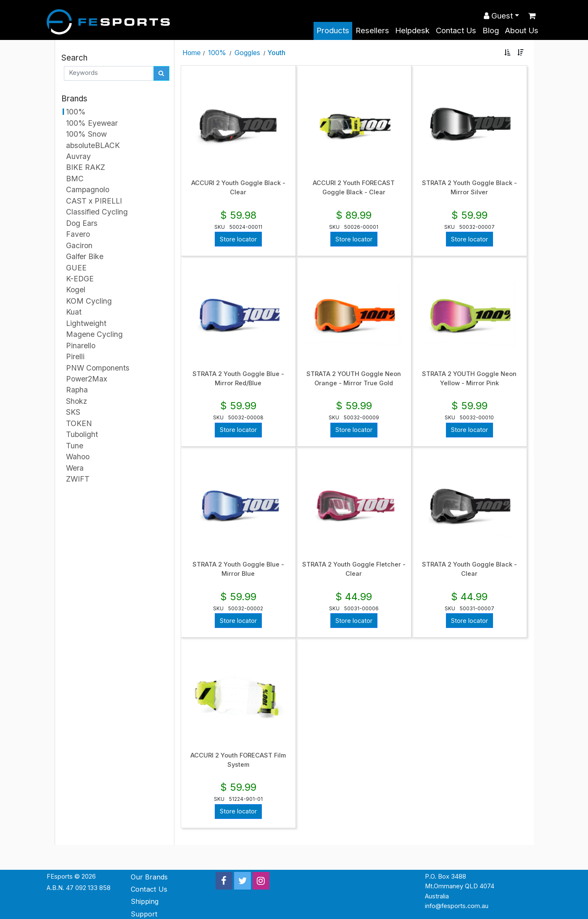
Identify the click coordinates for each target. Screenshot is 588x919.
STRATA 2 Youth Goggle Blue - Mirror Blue (238, 569)
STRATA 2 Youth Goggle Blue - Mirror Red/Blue (238, 379)
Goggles (247, 53)
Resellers (372, 30)
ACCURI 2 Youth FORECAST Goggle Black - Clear (354, 188)
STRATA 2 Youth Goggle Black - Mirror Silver (469, 188)
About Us (522, 30)
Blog (491, 30)
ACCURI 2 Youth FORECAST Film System (238, 760)
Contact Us (456, 30)
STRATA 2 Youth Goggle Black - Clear (469, 569)
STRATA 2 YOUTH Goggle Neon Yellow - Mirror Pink (469, 379)
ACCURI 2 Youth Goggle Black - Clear (238, 188)
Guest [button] (498, 16)
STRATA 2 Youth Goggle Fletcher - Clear (354, 569)
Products (333, 30)
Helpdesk (412, 30)
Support (144, 914)
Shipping (145, 901)
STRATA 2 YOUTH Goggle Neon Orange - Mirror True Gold (354, 379)
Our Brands (149, 877)
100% (217, 53)
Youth (276, 53)
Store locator (238, 239)
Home (192, 53)
